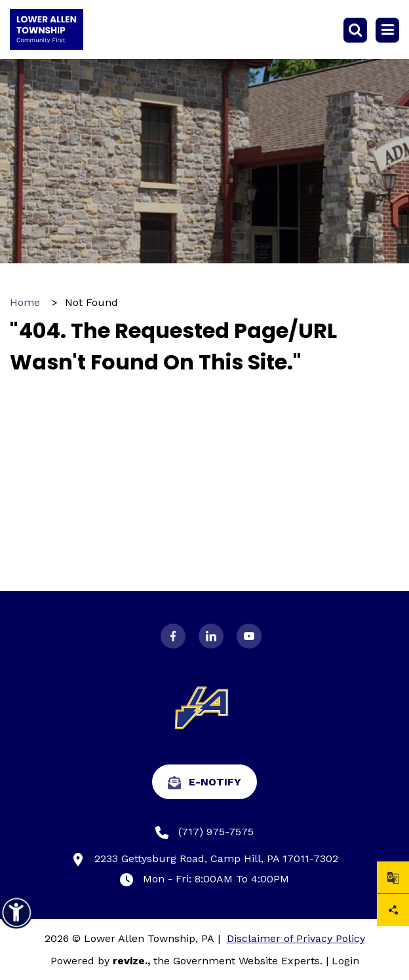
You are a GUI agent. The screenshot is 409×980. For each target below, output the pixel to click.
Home (25, 302)
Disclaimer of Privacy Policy (296, 938)
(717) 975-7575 (204, 832)
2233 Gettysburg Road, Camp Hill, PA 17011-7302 (205, 859)
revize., (131, 961)
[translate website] (393, 877)
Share (393, 910)
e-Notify (204, 782)
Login (345, 961)
